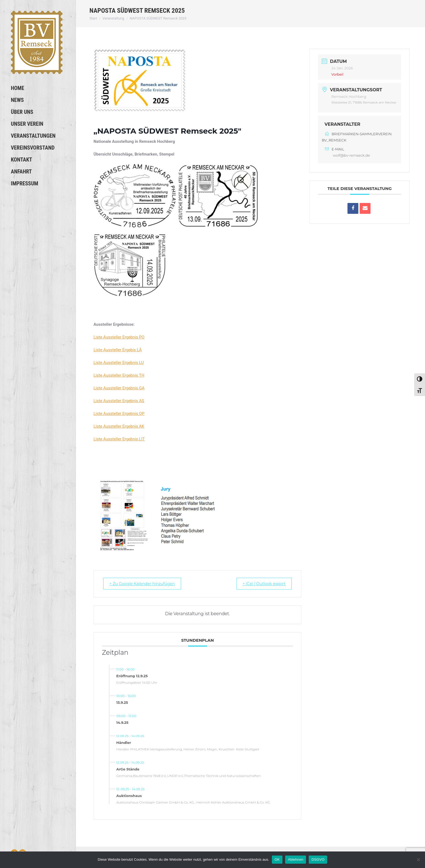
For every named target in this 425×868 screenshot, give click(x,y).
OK (277, 859)
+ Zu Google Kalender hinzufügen (145, 584)
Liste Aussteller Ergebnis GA (119, 388)
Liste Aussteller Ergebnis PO (119, 337)
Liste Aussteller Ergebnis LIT (119, 439)
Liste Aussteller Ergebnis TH (119, 375)
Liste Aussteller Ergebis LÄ (118, 350)
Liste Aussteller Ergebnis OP (119, 414)
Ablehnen (296, 859)
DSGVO (318, 859)
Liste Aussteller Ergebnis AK (119, 426)
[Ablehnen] (418, 860)
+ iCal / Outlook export (261, 584)
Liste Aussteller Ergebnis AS (119, 401)
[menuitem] (38, 88)
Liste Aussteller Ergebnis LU (119, 363)
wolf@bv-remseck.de (351, 155)
